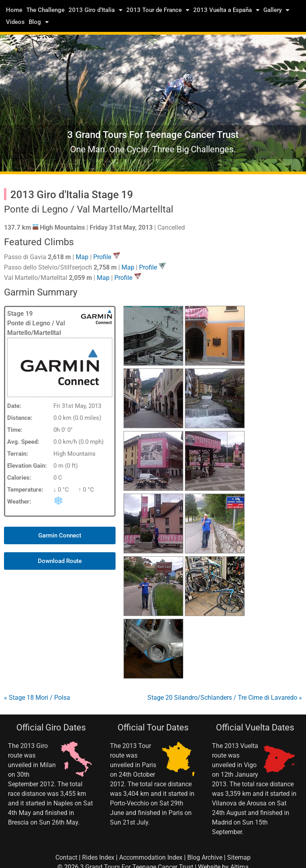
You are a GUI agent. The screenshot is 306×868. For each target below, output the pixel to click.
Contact (66, 857)
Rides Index (98, 857)
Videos (15, 22)
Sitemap (239, 857)
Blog (39, 22)
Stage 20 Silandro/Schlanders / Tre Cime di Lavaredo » (225, 698)
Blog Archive (205, 857)
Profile (102, 257)
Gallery (276, 10)
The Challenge (45, 10)
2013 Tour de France (158, 10)
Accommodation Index (151, 857)
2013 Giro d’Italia (95, 10)
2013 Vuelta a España (226, 10)
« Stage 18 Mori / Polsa (37, 698)
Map (82, 257)
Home (14, 10)
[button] (60, 535)
